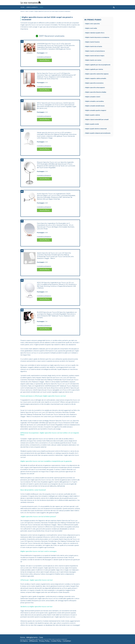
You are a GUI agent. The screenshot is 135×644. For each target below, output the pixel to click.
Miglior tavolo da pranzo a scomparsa (97, 37)
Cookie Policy (56, 641)
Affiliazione (33, 641)
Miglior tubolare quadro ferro (95, 33)
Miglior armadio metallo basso (95, 106)
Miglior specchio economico (94, 83)
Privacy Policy (44, 641)
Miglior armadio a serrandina (94, 101)
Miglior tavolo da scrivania (94, 46)
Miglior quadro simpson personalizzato (98, 133)
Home (22, 7)
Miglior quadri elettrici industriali (96, 129)
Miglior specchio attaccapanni (95, 88)
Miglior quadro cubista (93, 115)
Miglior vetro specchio (93, 24)
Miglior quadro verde (92, 124)
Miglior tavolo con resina (93, 60)
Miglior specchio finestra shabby (96, 92)
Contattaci (67, 641)
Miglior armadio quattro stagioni (96, 110)
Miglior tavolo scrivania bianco (95, 51)
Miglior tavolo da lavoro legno (95, 56)
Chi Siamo (24, 641)
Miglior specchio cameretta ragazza (97, 74)
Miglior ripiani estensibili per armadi (97, 120)
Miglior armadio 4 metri (93, 97)
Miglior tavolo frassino (92, 42)
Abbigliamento (32, 7)
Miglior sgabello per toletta (94, 69)
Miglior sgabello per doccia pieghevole (98, 65)
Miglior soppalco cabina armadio (96, 78)
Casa (41, 7)
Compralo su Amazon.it (44, 57)
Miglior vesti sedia (91, 28)
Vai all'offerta (44, 60)
